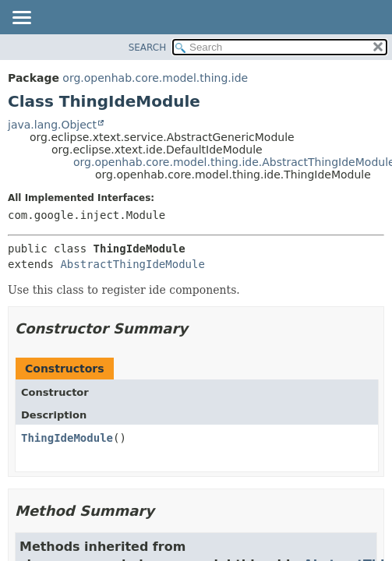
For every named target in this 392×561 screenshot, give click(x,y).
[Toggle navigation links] (21, 19)
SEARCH (148, 48)
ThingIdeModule (67, 438)
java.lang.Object (52, 125)
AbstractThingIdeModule (132, 264)
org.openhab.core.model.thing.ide (155, 78)
